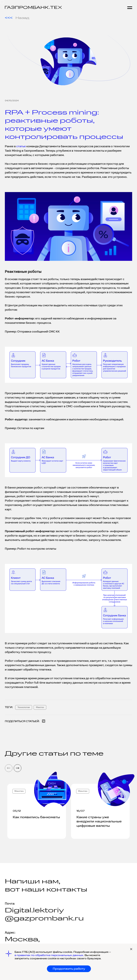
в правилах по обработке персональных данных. (50, 955)
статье (21, 146)
